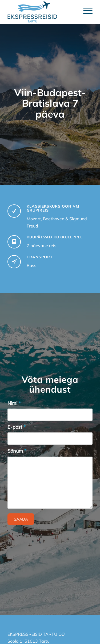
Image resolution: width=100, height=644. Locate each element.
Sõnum (17, 451)
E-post (17, 427)
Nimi (14, 403)
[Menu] (85, 11)
